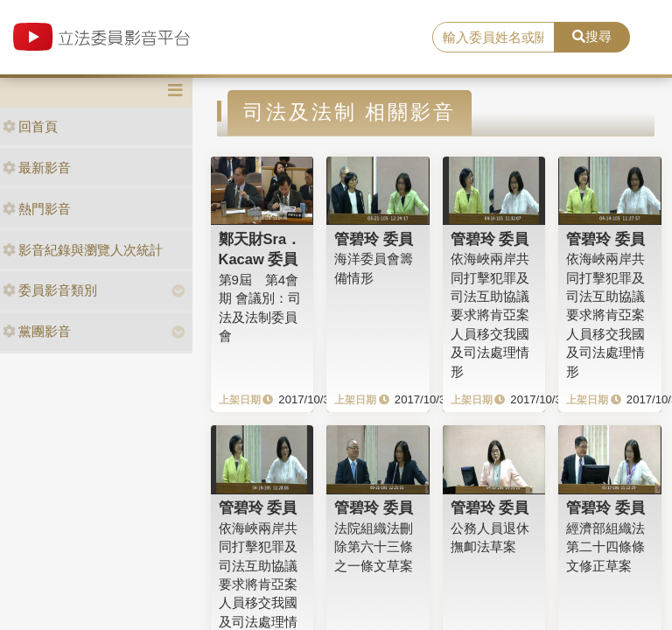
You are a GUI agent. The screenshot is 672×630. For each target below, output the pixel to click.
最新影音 (37, 168)
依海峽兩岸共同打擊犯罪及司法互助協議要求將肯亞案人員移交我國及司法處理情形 (490, 315)
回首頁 (30, 126)
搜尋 (592, 36)
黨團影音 (37, 331)
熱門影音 (37, 209)
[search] (493, 38)
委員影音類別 (50, 290)
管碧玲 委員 (374, 239)
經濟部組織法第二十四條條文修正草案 (605, 547)
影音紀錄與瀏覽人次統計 (83, 250)
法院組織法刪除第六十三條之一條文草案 (374, 547)
